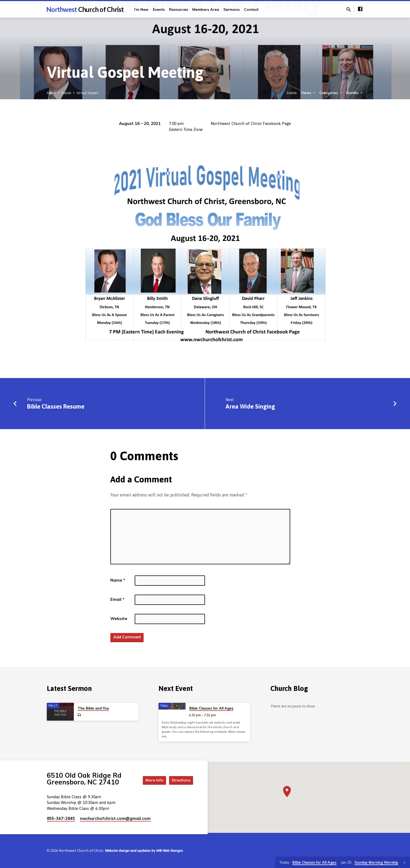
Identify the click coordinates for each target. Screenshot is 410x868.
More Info (149, 780)
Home (51, 93)
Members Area (206, 9)
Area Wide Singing (250, 406)
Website (119, 619)
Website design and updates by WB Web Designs (144, 850)
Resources (178, 9)
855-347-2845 (61, 818)
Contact (251, 9)
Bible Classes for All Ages (211, 708)
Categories (331, 93)
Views (308, 93)
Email (117, 599)
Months (355, 93)
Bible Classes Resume (56, 406)
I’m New (141, 9)
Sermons (232, 9)
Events (159, 9)
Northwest (85, 9)
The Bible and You (93, 708)
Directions (180, 780)
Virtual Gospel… (88, 93)
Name (118, 580)
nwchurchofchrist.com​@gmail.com (115, 818)
